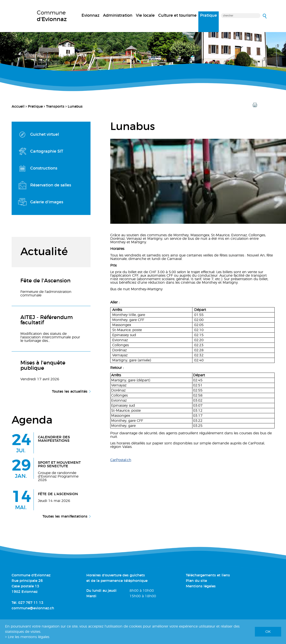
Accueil (18, 106)
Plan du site (196, 581)
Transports (55, 106)
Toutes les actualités (70, 391)
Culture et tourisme (177, 16)
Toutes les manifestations (65, 516)
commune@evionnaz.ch (33, 608)
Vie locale (145, 16)
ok (268, 632)
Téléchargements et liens (208, 575)
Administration (118, 16)
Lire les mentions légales (29, 637)
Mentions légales (201, 586)
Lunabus (75, 106)
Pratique (209, 16)
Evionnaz (91, 16)
